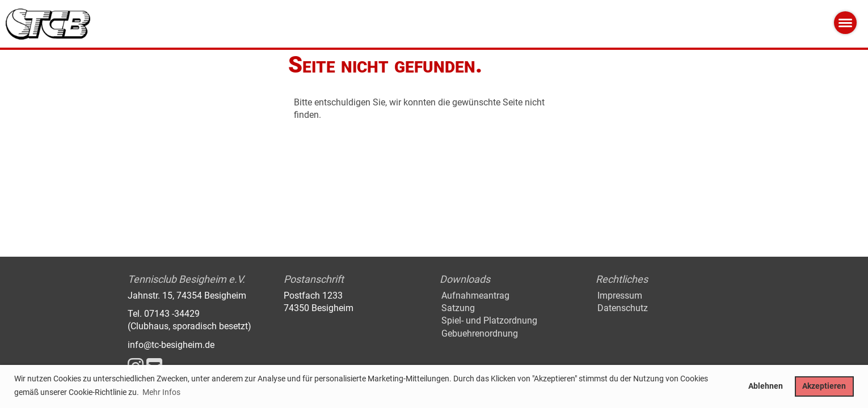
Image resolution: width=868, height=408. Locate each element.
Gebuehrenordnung (480, 333)
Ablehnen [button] (766, 386)
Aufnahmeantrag (475, 296)
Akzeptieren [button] (824, 386)
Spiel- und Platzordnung (489, 320)
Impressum (620, 296)
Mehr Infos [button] (161, 392)
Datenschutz (623, 308)
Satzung (458, 308)
